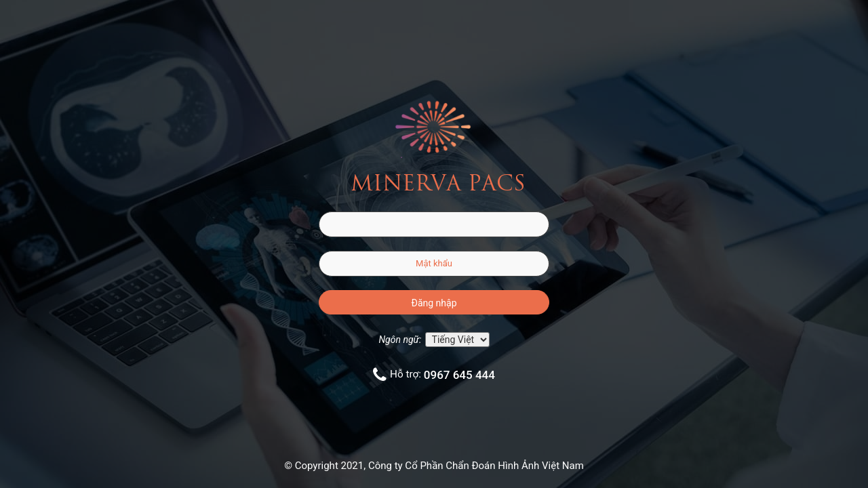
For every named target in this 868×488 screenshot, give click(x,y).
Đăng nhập (434, 303)
